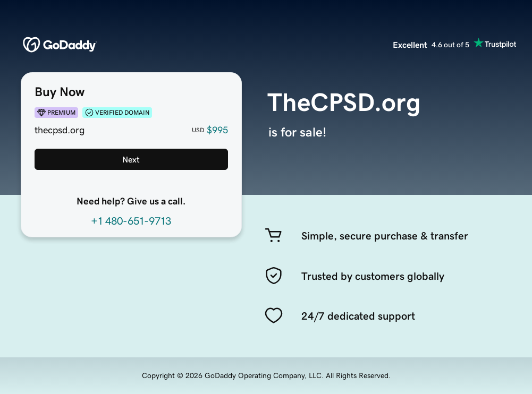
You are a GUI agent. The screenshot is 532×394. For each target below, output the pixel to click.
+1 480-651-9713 (131, 221)
